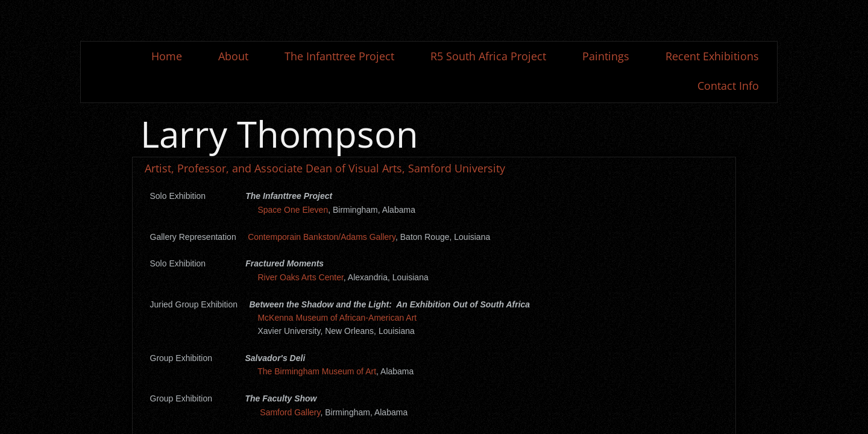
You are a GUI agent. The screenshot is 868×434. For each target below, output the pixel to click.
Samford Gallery (290, 412)
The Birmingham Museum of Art (317, 371)
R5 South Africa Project (488, 56)
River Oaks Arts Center (300, 277)
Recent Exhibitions (712, 56)
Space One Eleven (293, 210)
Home (167, 56)
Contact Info (728, 86)
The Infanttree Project (339, 56)
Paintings (606, 56)
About (233, 56)
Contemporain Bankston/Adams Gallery (322, 237)
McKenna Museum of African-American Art (337, 318)
